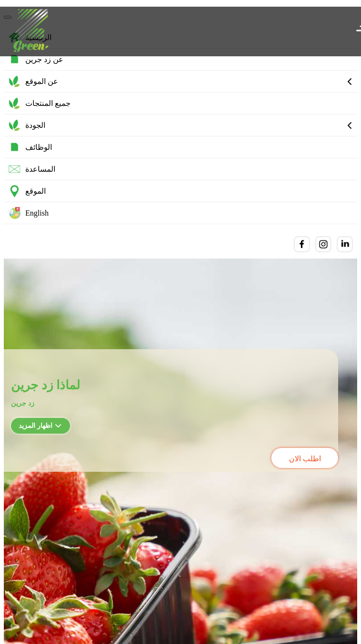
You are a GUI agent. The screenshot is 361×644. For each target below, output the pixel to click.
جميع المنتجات (40, 103)
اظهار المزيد (40, 426)
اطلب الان (305, 459)
